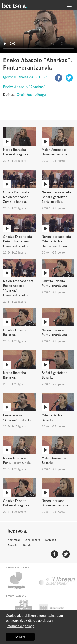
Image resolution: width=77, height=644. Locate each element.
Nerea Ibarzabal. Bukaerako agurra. (55, 503)
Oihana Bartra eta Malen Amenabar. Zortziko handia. (16, 197)
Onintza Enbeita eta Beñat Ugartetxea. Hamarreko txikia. (17, 241)
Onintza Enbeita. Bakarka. (15, 332)
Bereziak (13, 545)
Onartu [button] (20, 637)
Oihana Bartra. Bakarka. (52, 418)
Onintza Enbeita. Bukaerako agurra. (17, 503)
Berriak (28, 545)
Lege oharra (32, 540)
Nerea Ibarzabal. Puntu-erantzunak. (56, 332)
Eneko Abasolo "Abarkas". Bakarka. (18, 418)
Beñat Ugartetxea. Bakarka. (55, 375)
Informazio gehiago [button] (21, 626)
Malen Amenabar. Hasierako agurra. (55, 152)
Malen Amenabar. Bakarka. (55, 460)
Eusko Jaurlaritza (23, 609)
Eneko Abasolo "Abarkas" (24, 87)
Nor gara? (14, 540)
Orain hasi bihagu (31, 95)
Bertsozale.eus (19, 581)
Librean (57, 581)
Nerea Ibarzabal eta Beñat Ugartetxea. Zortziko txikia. (56, 197)
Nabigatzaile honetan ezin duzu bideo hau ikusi (38, 32)
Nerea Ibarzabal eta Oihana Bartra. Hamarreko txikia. (56, 241)
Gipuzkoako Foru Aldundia (56, 609)
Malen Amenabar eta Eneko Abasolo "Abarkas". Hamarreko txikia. (18, 288)
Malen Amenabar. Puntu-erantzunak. (17, 460)
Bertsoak (50, 540)
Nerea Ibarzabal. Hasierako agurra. (16, 152)
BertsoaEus (21, 5)
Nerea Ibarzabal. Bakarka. (15, 375)
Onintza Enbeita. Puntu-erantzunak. (56, 283)
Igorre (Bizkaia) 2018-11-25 (25, 77)
